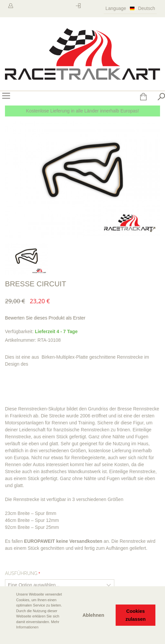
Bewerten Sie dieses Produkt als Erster (45, 318)
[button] (10, 636)
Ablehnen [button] (93, 615)
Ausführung (21, 573)
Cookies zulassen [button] (136, 615)
